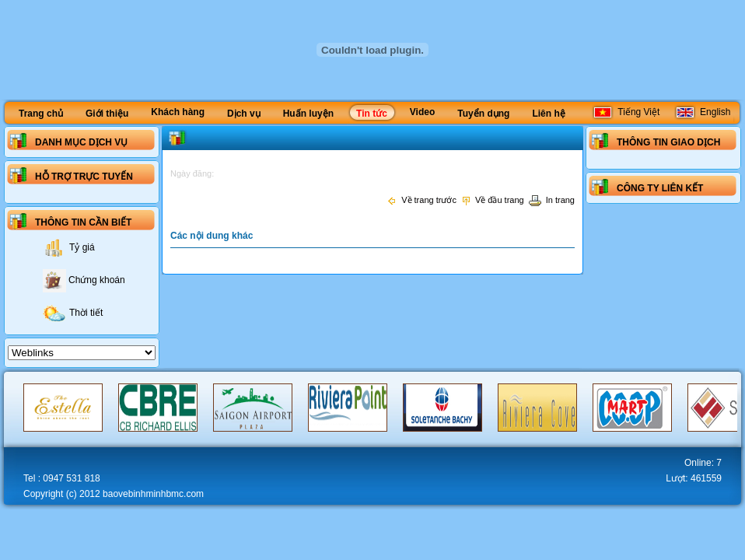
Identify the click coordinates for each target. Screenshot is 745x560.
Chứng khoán (84, 280)
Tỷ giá (69, 247)
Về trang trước (421, 200)
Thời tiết (73, 313)
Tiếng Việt (626, 112)
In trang (551, 200)
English (703, 112)
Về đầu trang (492, 200)
